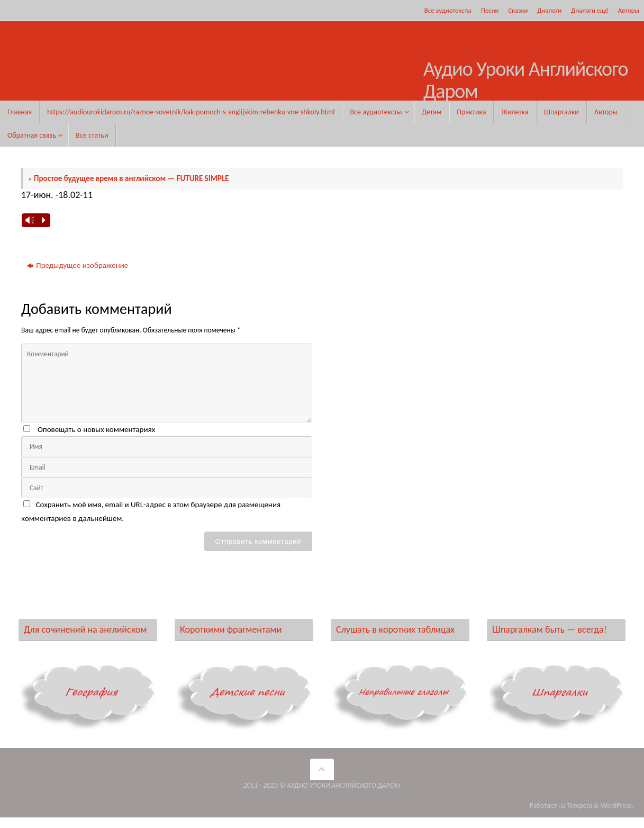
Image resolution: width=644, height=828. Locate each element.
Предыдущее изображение (78, 265)
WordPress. (617, 805)
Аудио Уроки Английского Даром (526, 80)
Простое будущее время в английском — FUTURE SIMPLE (129, 178)
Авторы (629, 10)
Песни (490, 10)
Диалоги (549, 10)
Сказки (518, 10)
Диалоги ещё (590, 10)
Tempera (580, 805)
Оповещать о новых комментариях (96, 429)
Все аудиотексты (448, 10)
